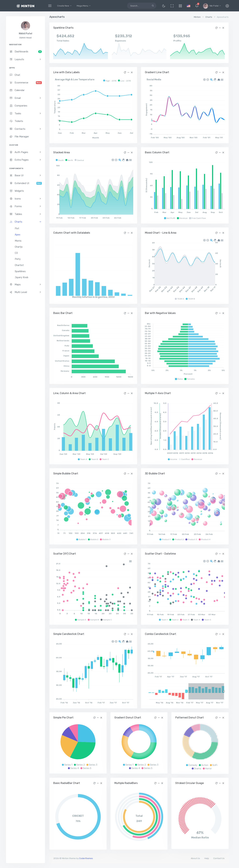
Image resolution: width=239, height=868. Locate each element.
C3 (16, 253)
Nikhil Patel (26, 34)
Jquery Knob (22, 277)
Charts (209, 17)
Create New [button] (65, 6)
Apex (18, 235)
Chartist (19, 265)
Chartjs (19, 247)
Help (207, 858)
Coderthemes (86, 858)
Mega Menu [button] (84, 6)
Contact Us (219, 858)
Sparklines (20, 271)
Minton (197, 17)
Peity (18, 259)
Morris (18, 241)
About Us (195, 858)
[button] (180, 6)
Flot (17, 229)
